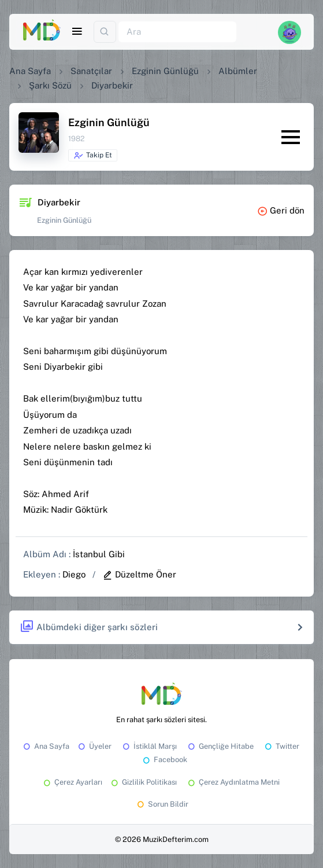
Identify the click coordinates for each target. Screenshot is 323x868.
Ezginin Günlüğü (165, 71)
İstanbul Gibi (99, 554)
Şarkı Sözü (50, 85)
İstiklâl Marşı (149, 746)
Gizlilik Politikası (143, 782)
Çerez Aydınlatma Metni (233, 782)
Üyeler (94, 746)
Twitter (281, 746)
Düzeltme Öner (139, 574)
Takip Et (93, 156)
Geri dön (281, 210)
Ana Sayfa (30, 71)
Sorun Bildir (162, 804)
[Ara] (177, 32)
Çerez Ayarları (72, 782)
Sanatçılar (91, 71)
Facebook (164, 759)
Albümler (238, 71)
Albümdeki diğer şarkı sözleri (89, 627)
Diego (74, 574)
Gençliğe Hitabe (220, 746)
